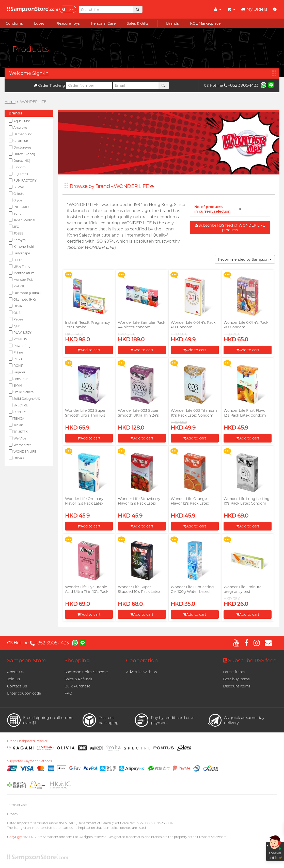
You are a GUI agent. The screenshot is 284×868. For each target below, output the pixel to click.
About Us (15, 672)
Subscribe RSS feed (250, 660)
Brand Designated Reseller (27, 741)
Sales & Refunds (78, 679)
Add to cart (89, 350)
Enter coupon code (24, 693)
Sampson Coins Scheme (86, 672)
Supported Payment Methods (29, 761)
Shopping (77, 660)
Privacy (13, 814)
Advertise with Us (141, 672)
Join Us (14, 679)
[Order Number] (89, 85)
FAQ (68, 693)
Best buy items (236, 679)
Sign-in (40, 73)
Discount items (237, 686)
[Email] (136, 85)
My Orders (254, 9)
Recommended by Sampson (245, 259)
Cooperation (142, 660)
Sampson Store (27, 660)
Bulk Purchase (77, 686)
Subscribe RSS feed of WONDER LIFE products (230, 228)
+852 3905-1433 (241, 85)
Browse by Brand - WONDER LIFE (112, 186)
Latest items (234, 672)
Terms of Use (17, 805)
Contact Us (17, 686)
